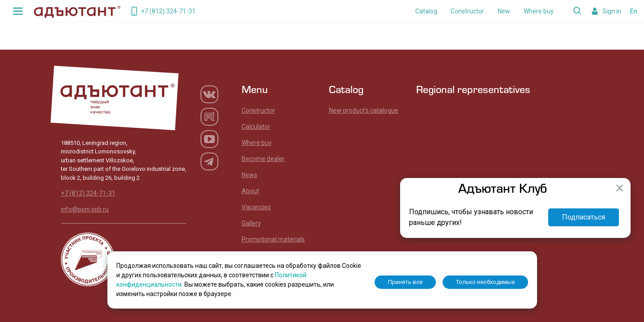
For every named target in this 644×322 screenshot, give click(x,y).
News (249, 175)
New (504, 11)
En (634, 11)
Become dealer (263, 159)
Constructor (467, 11)
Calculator (256, 127)
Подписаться (584, 217)
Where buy (539, 11)
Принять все (405, 282)
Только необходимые (485, 282)
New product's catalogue (364, 110)
